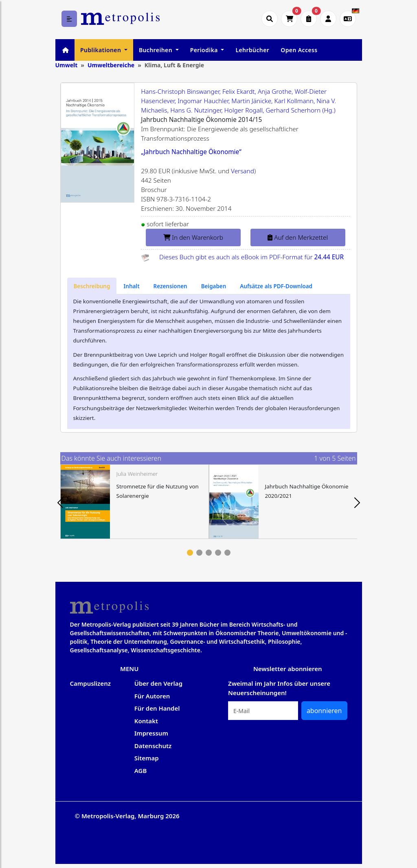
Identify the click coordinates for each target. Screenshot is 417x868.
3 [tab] (209, 553)
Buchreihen (156, 50)
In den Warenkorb (193, 237)
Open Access (299, 50)
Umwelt (67, 65)
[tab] (92, 286)
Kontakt (146, 721)
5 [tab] (227, 553)
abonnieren (324, 711)
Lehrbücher (252, 50)
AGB (141, 771)
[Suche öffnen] (270, 19)
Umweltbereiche (111, 65)
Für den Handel (157, 708)
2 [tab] (199, 553)
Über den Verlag (158, 683)
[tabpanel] (135, 502)
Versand (243, 171)
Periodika (205, 50)
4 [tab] (218, 553)
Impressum (151, 733)
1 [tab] (190, 553)
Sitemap (147, 758)
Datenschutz (153, 746)
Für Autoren (152, 696)
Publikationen (101, 50)
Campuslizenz (90, 683)
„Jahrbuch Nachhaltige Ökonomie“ (191, 152)
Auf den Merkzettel (298, 237)
